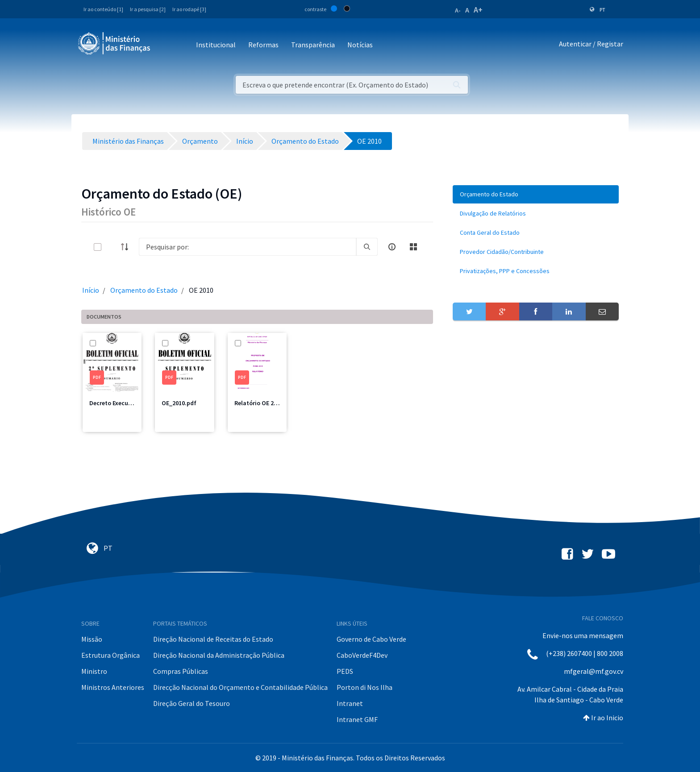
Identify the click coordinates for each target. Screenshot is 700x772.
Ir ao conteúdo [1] (103, 9)
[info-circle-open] (392, 247)
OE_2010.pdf (179, 403)
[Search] (248, 247)
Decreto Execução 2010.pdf (127, 403)
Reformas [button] (263, 45)
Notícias (360, 45)
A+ (478, 10)
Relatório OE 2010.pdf (265, 403)
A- (458, 10)
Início (91, 290)
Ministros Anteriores (113, 687)
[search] (367, 247)
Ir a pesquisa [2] (148, 9)
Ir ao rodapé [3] (189, 9)
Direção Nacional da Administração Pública (219, 655)
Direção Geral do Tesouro (192, 703)
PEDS (345, 671)
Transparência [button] (313, 45)
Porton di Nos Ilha (365, 687)
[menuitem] (536, 194)
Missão (92, 639)
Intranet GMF (357, 719)
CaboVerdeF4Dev (362, 655)
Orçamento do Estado (144, 290)
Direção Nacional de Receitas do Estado (213, 639)
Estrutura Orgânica (110, 655)
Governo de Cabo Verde (371, 639)
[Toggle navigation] (165, 45)
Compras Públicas (181, 671)
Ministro (94, 671)
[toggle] (112, 247)
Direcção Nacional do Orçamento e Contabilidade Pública (240, 687)
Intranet (350, 703)
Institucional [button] (216, 45)
